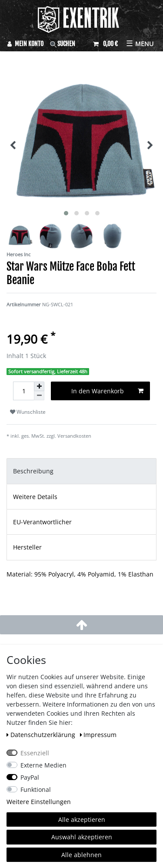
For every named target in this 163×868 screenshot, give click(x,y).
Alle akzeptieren (82, 819)
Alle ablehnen (81, 855)
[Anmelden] (25, 44)
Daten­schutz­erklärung (42, 735)
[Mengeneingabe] (23, 391)
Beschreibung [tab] (33, 471)
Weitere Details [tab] (35, 497)
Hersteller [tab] (27, 547)
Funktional (36, 789)
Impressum (98, 735)
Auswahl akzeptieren (82, 837)
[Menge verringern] (39, 396)
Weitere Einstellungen (39, 802)
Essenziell (35, 753)
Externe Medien (43, 765)
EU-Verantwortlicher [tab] (42, 522)
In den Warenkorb (107, 391)
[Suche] (68, 44)
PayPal (30, 777)
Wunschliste (28, 412)
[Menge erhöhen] (39, 386)
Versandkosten (74, 436)
